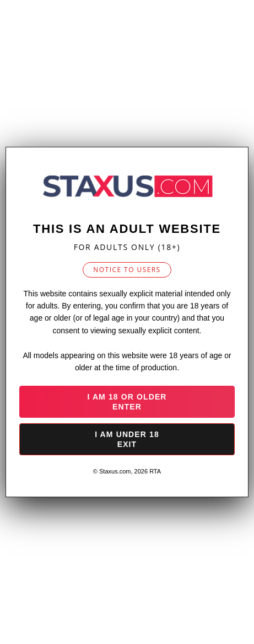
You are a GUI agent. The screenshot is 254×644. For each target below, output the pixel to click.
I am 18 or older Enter (127, 402)
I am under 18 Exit (127, 439)
